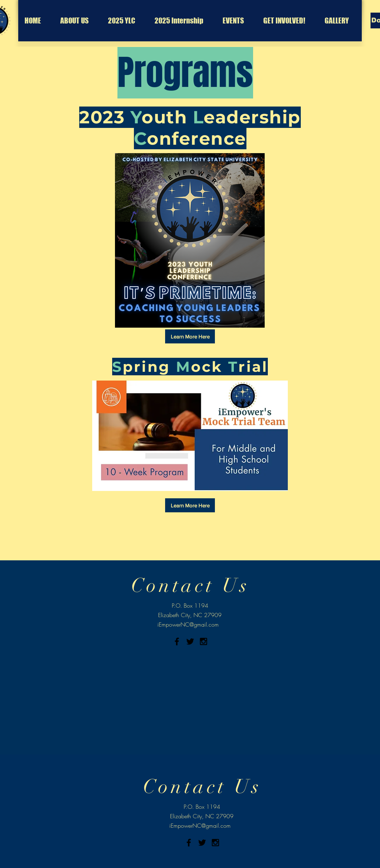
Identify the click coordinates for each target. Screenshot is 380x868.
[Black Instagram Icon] (203, 641)
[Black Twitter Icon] (190, 641)
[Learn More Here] (190, 336)
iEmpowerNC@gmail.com (188, 624)
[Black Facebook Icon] (177, 641)
